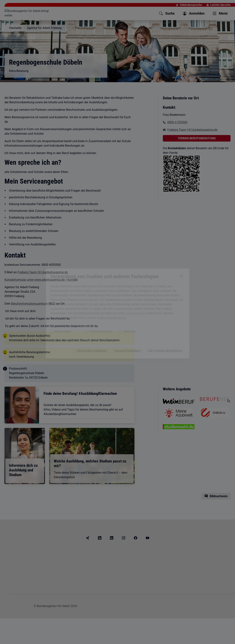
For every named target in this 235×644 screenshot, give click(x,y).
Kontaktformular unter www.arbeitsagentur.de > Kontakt (41, 280)
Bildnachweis (219, 496)
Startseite (15, 28)
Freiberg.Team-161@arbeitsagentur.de (43, 272)
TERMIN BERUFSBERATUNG (197, 138)
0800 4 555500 (177, 122)
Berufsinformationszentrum (29, 304)
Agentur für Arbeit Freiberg (44, 28)
